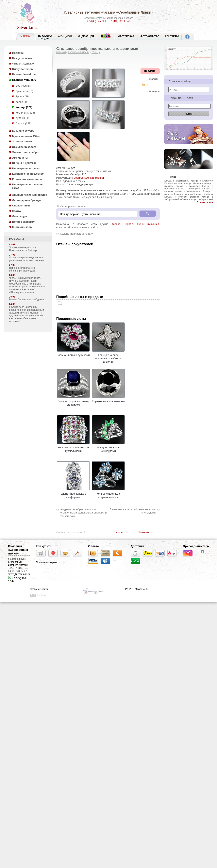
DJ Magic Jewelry (23, 131)
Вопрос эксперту (23, 222)
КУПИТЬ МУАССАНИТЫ (138, 589)
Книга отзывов (22, 227)
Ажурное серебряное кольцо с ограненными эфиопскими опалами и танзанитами (84, 513)
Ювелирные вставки (26, 168)
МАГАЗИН (26, 36)
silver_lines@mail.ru (19, 574)
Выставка (45, 37)
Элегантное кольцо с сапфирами (73, 494)
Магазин (61, 52)
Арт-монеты (20, 158)
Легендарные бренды (27, 200)
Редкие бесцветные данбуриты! (27, 300)
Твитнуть (144, 532)
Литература (20, 216)
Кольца (96, 52)
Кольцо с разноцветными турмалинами (73, 448)
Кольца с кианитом (183, 194)
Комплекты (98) (25, 113)
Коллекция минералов (27, 179)
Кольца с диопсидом (188, 186)
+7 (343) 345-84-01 (97, 21)
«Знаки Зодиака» (23, 64)
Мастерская (126, 36)
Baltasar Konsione (24, 74)
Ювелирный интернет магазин (18, 563)
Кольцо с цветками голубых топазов (108, 494)
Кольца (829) (24, 107)
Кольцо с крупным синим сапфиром (73, 401)
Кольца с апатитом (174, 183)
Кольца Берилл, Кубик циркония (135, 224)
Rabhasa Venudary (24, 80)
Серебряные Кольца (73, 206)
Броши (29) (22, 96)
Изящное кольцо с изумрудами (108, 448)
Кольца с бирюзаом (194, 183)
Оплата (94, 546)
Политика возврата (47, 562)
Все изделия (23, 86)
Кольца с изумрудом (188, 189)
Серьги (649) (23, 123)
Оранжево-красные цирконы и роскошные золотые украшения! (27, 259)
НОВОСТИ (16, 239)
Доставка (137, 546)
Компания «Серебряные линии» (18, 550)
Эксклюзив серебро (25, 152)
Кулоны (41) (23, 118)
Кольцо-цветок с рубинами (73, 353)
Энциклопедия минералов (30, 195)
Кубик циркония (94, 178)
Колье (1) (21, 102)
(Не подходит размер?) (82, 185)
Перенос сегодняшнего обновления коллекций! (22, 269)
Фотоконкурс (150, 36)
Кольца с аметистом (202, 181)
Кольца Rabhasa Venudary (77, 234)
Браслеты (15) (24, 91)
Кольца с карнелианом (188, 191)
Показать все (205, 202)
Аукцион (65, 36)
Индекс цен (86, 36)
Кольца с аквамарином (177, 181)
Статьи (17, 211)
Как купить (44, 546)
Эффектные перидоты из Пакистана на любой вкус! (24, 249)
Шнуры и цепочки (24, 163)
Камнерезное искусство (28, 174)
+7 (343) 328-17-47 (120, 21)
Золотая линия (22, 141)
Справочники (21, 206)
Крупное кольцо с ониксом (108, 400)
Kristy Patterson (22, 69)
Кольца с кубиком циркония (182, 197)
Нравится (121, 532)
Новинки (18, 53)
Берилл (78, 178)
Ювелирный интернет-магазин (89, 12)
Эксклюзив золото (24, 147)
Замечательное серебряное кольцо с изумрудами (133, 511)
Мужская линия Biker (26, 136)
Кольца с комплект (203, 194)
